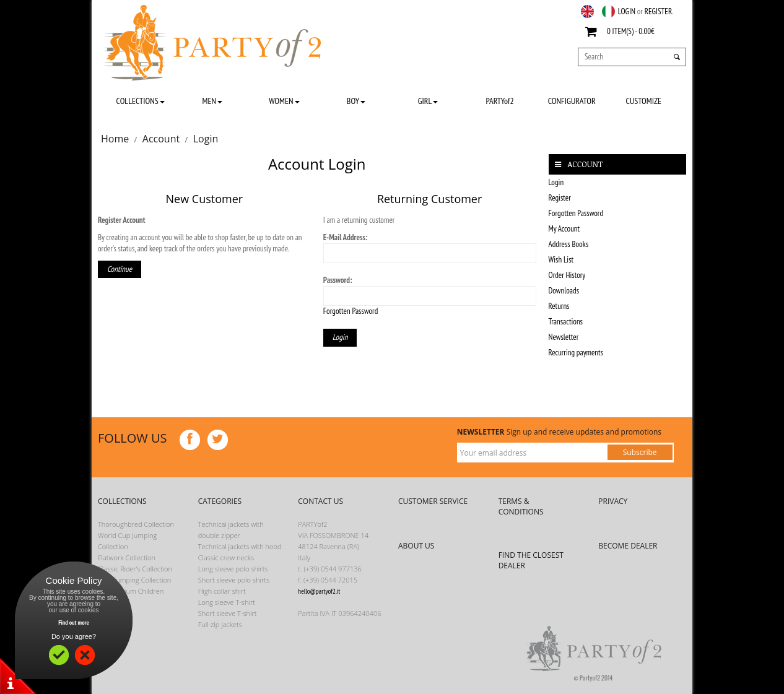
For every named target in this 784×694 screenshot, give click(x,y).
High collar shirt (222, 591)
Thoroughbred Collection (136, 524)
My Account (564, 229)
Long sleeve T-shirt (227, 602)
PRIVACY (613, 501)
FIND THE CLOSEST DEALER (531, 560)
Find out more (74, 622)
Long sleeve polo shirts (233, 569)
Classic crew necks (226, 557)
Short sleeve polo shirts (234, 580)
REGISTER (658, 11)
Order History (567, 275)
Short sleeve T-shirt (228, 613)
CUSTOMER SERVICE (433, 501)
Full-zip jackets (220, 624)
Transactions (566, 322)
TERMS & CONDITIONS (521, 506)
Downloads (564, 291)
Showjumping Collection (134, 580)
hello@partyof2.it (319, 591)
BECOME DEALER (628, 546)
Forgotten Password (351, 311)
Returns (559, 306)
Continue (120, 269)
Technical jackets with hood (240, 546)
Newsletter (564, 337)
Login (206, 139)
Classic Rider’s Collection (135, 569)
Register (560, 198)
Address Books (569, 244)
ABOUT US (416, 546)
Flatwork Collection (127, 557)
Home (115, 139)
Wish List (561, 260)
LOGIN (627, 11)
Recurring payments (576, 353)
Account (161, 139)
